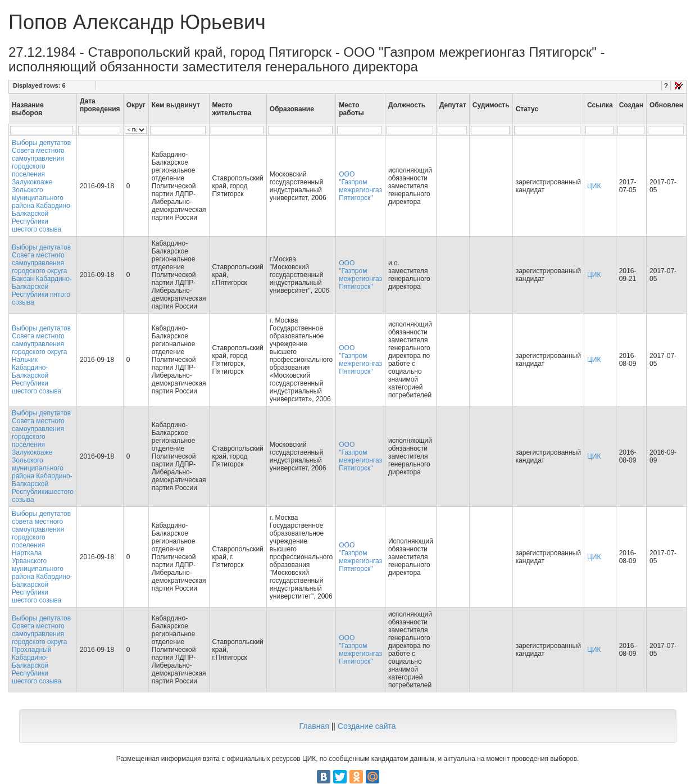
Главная (314, 726)
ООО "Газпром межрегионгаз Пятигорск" (360, 186)
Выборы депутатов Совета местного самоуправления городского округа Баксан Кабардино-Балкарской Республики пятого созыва (42, 275)
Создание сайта (367, 726)
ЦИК (594, 186)
